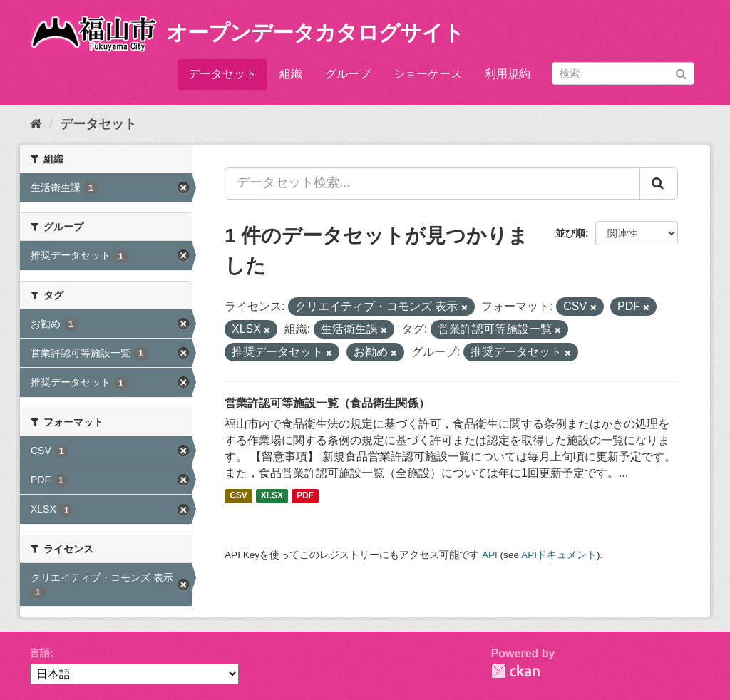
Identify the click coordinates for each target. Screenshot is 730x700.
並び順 (570, 233)
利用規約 (508, 74)
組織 (291, 74)
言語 (40, 653)
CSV (238, 496)
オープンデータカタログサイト (315, 32)
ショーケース (428, 74)
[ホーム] (36, 124)
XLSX (272, 496)
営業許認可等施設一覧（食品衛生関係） (327, 403)
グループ (348, 74)
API (490, 555)
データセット (222, 74)
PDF (305, 496)
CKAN (515, 671)
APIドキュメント (559, 555)
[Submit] (681, 72)
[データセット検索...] (432, 183)
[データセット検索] (623, 73)
